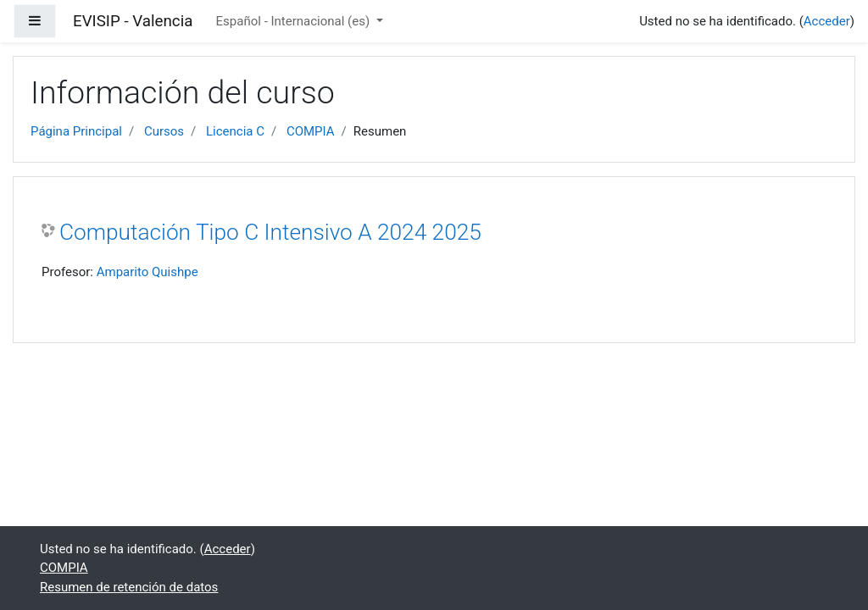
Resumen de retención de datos (129, 587)
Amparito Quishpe (147, 272)
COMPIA (311, 131)
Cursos (164, 131)
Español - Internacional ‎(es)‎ (295, 21)
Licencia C (235, 131)
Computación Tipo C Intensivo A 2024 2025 (270, 232)
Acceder (827, 21)
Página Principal (76, 131)
